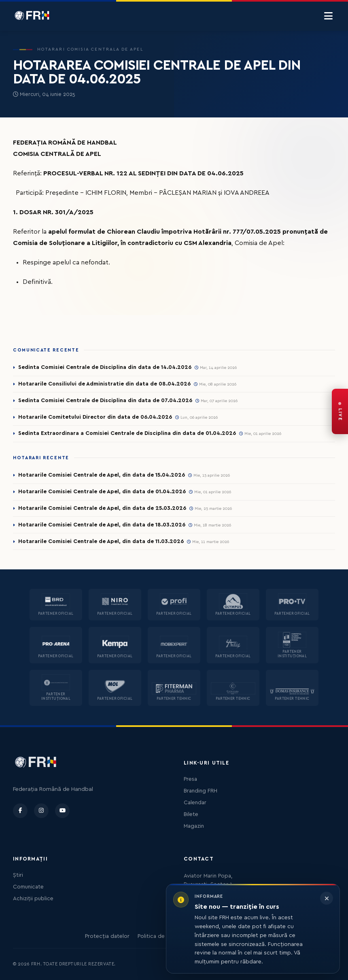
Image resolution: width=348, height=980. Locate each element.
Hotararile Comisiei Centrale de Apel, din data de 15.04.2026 (102, 475)
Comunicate (28, 887)
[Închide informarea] (327, 898)
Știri (18, 875)
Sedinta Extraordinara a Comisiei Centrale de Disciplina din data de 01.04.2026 (127, 433)
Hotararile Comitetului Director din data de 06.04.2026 (95, 417)
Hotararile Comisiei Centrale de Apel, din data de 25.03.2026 (102, 508)
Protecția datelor (107, 936)
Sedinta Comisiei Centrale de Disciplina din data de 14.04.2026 (105, 367)
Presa (190, 779)
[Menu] (328, 16)
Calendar (195, 803)
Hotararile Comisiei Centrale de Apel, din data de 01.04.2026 (102, 492)
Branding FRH (201, 791)
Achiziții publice (33, 899)
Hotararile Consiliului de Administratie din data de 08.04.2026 (104, 384)
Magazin (194, 826)
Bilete (191, 814)
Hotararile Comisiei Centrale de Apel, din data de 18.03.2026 (102, 525)
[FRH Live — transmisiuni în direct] (340, 411)
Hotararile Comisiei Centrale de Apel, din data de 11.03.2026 (101, 541)
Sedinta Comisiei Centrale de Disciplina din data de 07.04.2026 (105, 401)
